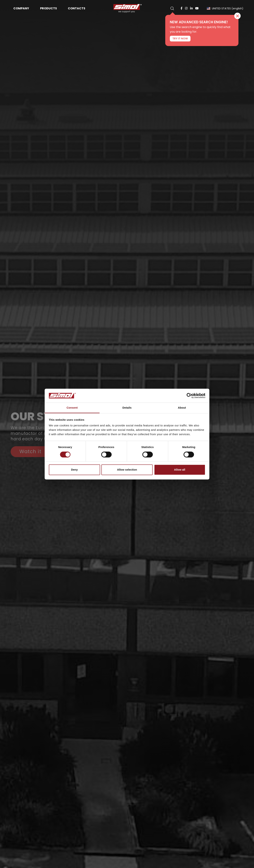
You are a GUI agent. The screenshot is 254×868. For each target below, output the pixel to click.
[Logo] (127, 8)
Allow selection (127, 470)
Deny (74, 470)
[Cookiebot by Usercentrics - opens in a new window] (189, 396)
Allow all (180, 470)
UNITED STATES (225, 8)
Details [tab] (127, 408)
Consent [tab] (72, 408)
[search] (172, 8)
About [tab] (182, 408)
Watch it (30, 452)
